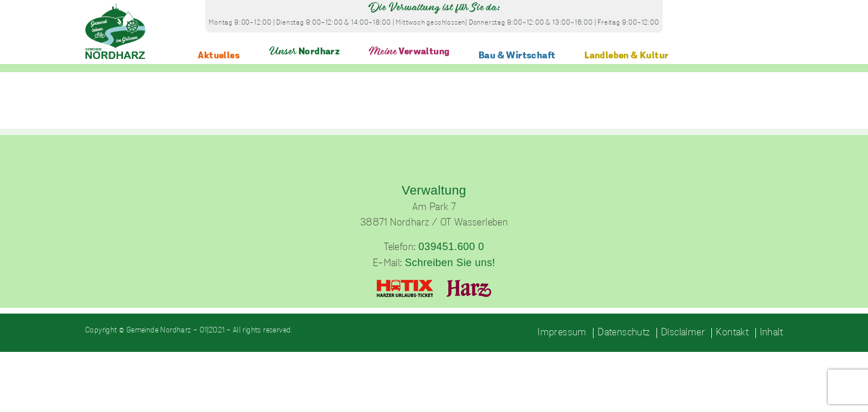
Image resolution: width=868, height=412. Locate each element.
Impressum (562, 333)
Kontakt (732, 333)
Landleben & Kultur (626, 56)
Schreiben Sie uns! (450, 263)
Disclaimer (683, 333)
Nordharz (304, 52)
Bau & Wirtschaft (517, 56)
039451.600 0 (451, 247)
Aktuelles (219, 56)
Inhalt (771, 333)
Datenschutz (624, 333)
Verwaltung (409, 52)
